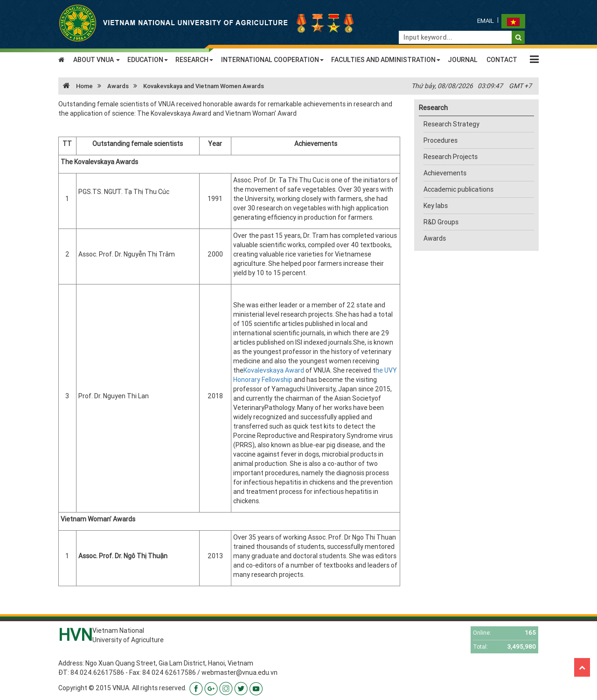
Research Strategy (451, 124)
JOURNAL (463, 60)
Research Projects (451, 157)
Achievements (445, 173)
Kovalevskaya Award (274, 370)
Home (76, 86)
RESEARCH (194, 60)
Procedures (441, 140)
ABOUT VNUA (97, 60)
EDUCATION (148, 60)
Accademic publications (458, 189)
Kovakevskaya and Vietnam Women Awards (204, 86)
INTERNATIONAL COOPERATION (272, 60)
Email (486, 21)
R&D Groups (441, 222)
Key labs (436, 206)
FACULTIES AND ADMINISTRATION (386, 60)
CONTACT (502, 60)
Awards (118, 86)
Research (433, 107)
